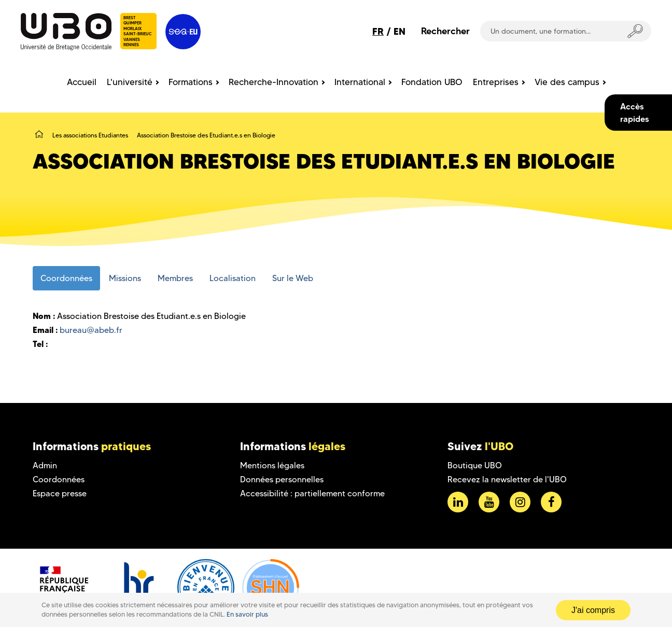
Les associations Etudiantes (90, 135)
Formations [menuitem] (191, 82)
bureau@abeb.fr (91, 330)
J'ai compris (593, 610)
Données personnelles (282, 479)
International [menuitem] (360, 82)
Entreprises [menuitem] (496, 82)
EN (400, 31)
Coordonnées (59, 479)
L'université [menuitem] (130, 82)
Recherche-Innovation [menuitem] (274, 82)
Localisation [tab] (233, 278)
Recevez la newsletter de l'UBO (507, 479)
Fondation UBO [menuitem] (432, 82)
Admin (45, 465)
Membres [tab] (175, 278)
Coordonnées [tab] (66, 278)
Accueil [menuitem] (82, 82)
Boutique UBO (475, 465)
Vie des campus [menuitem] (567, 82)
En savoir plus (247, 614)
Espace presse (60, 493)
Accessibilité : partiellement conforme (312, 493)
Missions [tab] (125, 278)
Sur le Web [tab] (293, 278)
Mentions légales (272, 465)
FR (378, 31)
